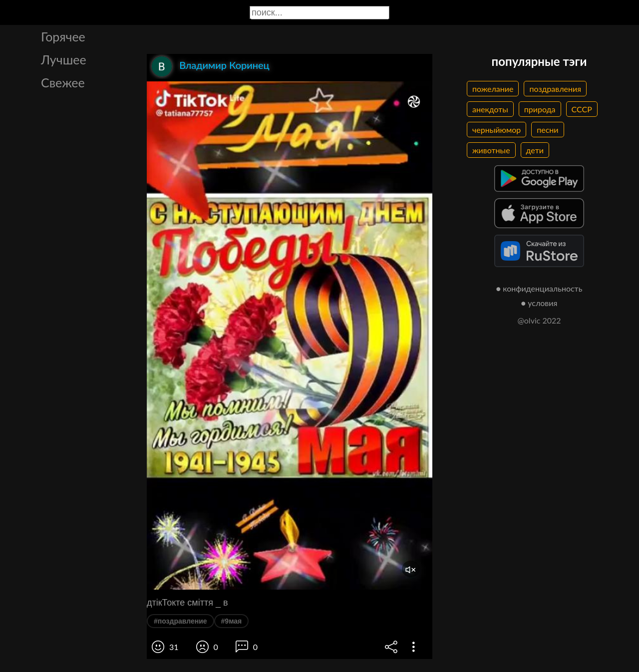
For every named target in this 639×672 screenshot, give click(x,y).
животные (491, 150)
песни (547, 130)
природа (540, 109)
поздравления (555, 89)
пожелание (493, 89)
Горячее (63, 36)
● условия (539, 303)
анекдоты (490, 109)
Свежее (63, 82)
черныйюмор (496, 130)
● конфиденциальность (539, 288)
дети (535, 150)
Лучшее (64, 59)
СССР (582, 109)
